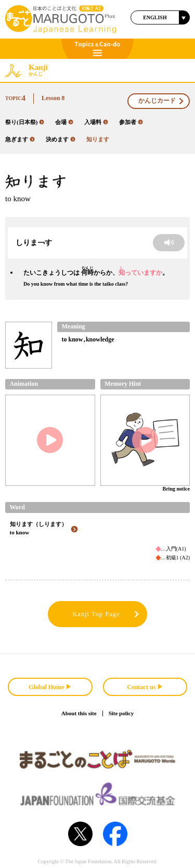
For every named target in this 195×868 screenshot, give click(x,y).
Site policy (121, 713)
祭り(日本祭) (25, 122)
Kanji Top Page (106, 614)
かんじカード (161, 101)
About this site (79, 713)
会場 (64, 122)
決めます (61, 139)
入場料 (96, 122)
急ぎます (20, 139)
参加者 (131, 122)
